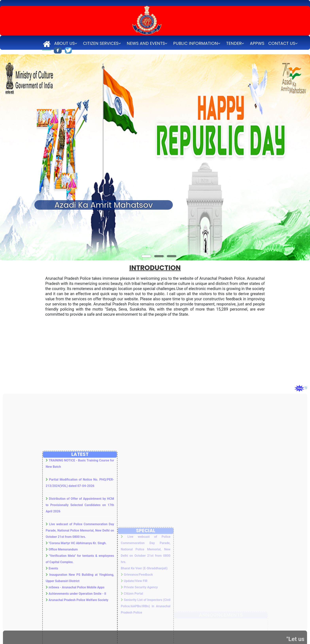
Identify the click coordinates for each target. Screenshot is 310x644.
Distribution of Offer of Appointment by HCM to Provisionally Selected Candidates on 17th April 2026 (80, 581)
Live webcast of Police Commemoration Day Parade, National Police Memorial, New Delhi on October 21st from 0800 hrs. (80, 607)
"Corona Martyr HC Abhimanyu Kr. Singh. (78, 619)
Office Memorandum (63, 626)
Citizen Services (101, 43)
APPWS (257, 43)
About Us (64, 43)
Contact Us (282, 43)
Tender (234, 43)
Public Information (196, 43)
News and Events (146, 43)
